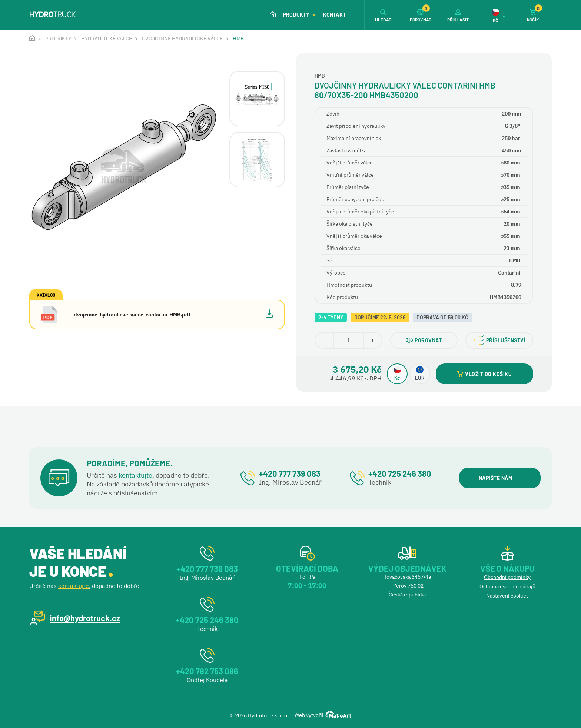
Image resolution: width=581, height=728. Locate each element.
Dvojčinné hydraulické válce (182, 39)
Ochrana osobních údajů (507, 586)
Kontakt (334, 15)
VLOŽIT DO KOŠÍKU (484, 374)
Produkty (299, 15)
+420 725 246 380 (400, 473)
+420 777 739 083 (290, 473)
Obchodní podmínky (507, 577)
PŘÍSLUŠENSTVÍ (499, 340)
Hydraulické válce (107, 39)
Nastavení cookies (507, 596)
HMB (238, 39)
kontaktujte (135, 475)
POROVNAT (424, 340)
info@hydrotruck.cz (85, 618)
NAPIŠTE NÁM (500, 478)
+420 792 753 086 (207, 671)
